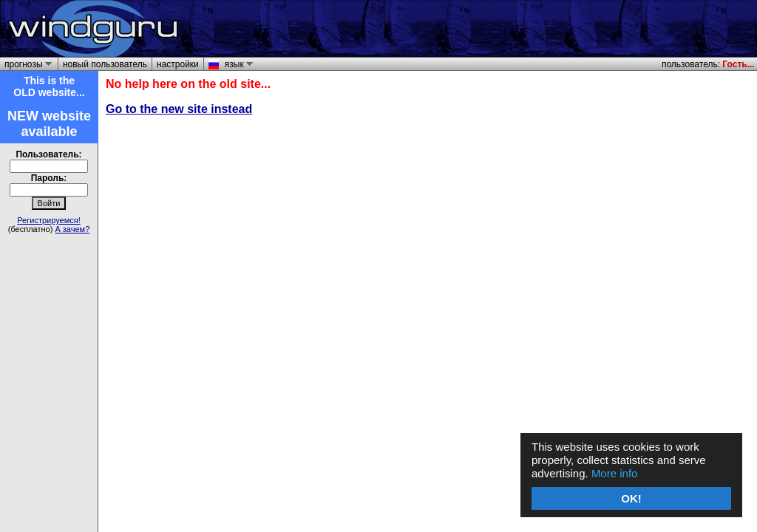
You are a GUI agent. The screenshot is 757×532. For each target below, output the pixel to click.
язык (237, 64)
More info (615, 473)
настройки (178, 64)
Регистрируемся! (49, 220)
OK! (631, 498)
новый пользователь (105, 64)
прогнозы (26, 64)
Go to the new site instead (179, 109)
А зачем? (72, 229)
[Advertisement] (581, 29)
